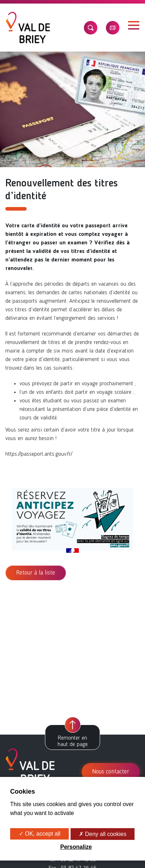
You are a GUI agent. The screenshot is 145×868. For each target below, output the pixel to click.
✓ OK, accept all (40, 834)
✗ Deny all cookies (103, 834)
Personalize (76, 847)
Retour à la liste (36, 573)
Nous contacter (111, 772)
